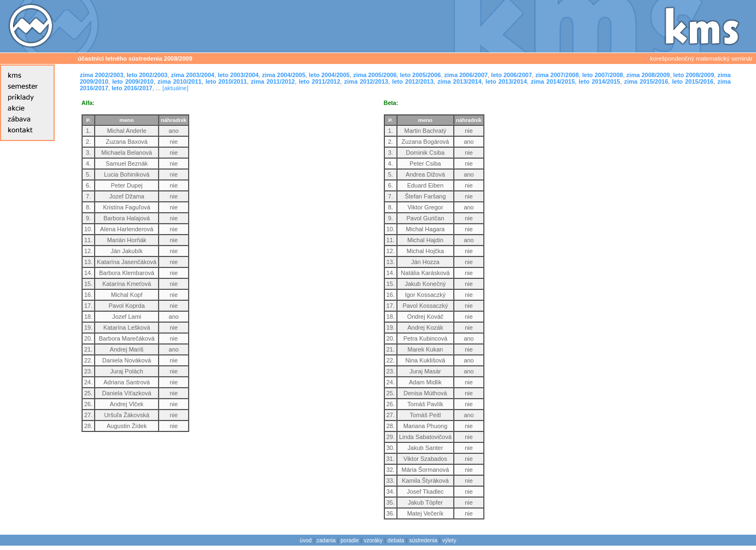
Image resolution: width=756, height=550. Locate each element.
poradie (350, 540)
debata (396, 540)
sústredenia (423, 540)
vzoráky (373, 540)
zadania (326, 540)
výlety (449, 540)
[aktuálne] (175, 88)
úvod (306, 540)
